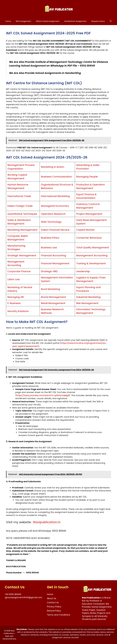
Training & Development (91, 263)
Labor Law (14, 279)
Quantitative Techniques (22, 214)
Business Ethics (50, 238)
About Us (52, 598)
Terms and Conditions (59, 615)
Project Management (89, 214)
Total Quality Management (93, 247)
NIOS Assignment (23, 21)
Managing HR (16, 297)
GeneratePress (9, 639)
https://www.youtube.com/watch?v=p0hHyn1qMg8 (43, 395)
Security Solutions (18, 311)
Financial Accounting (54, 255)
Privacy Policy (54, 607)
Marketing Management (22, 230)
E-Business (14, 303)
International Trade (19, 196)
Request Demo (98, 21)
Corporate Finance (19, 271)
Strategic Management (22, 255)
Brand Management (53, 297)
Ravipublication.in (47, 522)
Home (8, 21)
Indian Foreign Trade (20, 206)
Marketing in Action (53, 167)
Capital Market (85, 230)
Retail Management (53, 303)
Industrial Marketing (88, 297)
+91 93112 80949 (13, 594)
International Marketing (55, 196)
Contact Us (53, 603)
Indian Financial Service (55, 230)
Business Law (49, 247)
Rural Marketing (51, 289)
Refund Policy (54, 611)
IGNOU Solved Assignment (48, 21)
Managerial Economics (55, 206)
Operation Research (53, 214)
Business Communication (56, 177)
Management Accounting (92, 255)
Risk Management (87, 303)
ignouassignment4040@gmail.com (23, 597)
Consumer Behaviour (89, 238)
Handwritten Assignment (75, 21)
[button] (111, 21)
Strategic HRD (49, 271)
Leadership (83, 271)
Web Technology (51, 222)
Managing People (87, 177)
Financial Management (55, 263)
